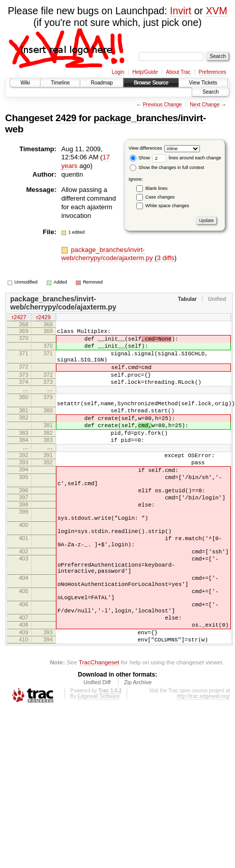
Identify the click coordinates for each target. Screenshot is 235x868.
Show (140, 158)
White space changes (167, 206)
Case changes (160, 197)
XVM (216, 11)
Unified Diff (97, 752)
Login (118, 72)
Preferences (213, 72)
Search (211, 92)
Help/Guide (145, 72)
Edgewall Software (98, 766)
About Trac (178, 72)
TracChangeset (99, 732)
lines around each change (187, 158)
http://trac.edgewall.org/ (203, 766)
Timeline (60, 83)
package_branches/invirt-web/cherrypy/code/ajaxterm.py (108, 254)
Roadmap (101, 83)
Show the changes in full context (167, 167)
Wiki (25, 83)
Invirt (181, 11)
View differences (145, 148)
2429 (66, 118)
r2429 (43, 318)
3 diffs (165, 258)
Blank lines (157, 188)
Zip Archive (138, 752)
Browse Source (151, 83)
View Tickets (203, 83)
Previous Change (163, 105)
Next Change (204, 105)
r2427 (19, 318)
